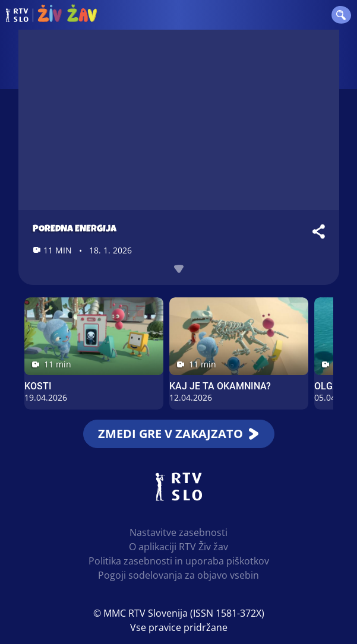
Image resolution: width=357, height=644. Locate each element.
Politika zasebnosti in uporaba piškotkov (179, 561)
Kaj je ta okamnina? (220, 386)
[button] (341, 15)
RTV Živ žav (51, 15)
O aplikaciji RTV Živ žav (178, 547)
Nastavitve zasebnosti (178, 532)
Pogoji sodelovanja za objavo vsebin (178, 575)
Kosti (38, 386)
